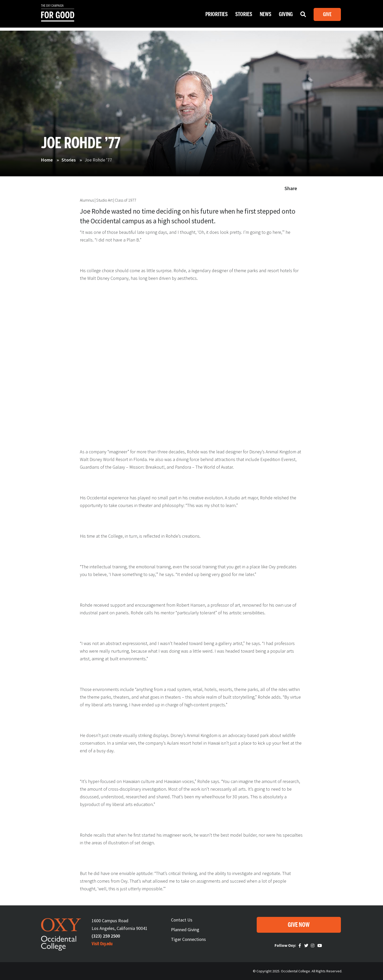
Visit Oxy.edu (102, 944)
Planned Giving (185, 930)
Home (47, 160)
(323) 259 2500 (106, 936)
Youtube (320, 946)
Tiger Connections (188, 939)
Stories (244, 15)
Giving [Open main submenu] (286, 15)
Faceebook (301, 946)
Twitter (307, 946)
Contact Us (182, 920)
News (265, 15)
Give (327, 15)
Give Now (299, 925)
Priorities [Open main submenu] (217, 15)
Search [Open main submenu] (303, 16)
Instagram (313, 946)
